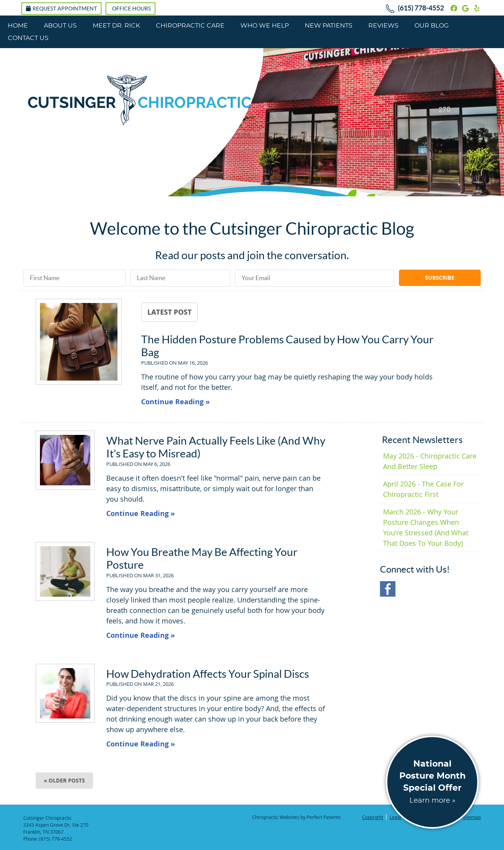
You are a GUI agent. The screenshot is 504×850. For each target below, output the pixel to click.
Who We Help (265, 26)
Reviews (383, 26)
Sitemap (472, 817)
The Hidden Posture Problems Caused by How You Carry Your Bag (287, 346)
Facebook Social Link (388, 589)
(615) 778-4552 (421, 8)
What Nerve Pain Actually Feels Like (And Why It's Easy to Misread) (216, 447)
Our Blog (432, 26)
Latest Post (169, 312)
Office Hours (131, 9)
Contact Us (28, 38)
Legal (395, 817)
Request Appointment (61, 9)
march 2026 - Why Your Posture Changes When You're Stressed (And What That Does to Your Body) (426, 527)
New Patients (329, 26)
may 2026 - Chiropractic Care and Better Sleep (430, 461)
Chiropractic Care (190, 26)
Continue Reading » (175, 402)
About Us (60, 26)
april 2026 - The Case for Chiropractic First (423, 489)
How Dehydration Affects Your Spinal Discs (208, 674)
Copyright (373, 817)
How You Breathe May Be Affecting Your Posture (202, 559)
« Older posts (64, 780)
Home (18, 26)
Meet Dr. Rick (116, 26)
